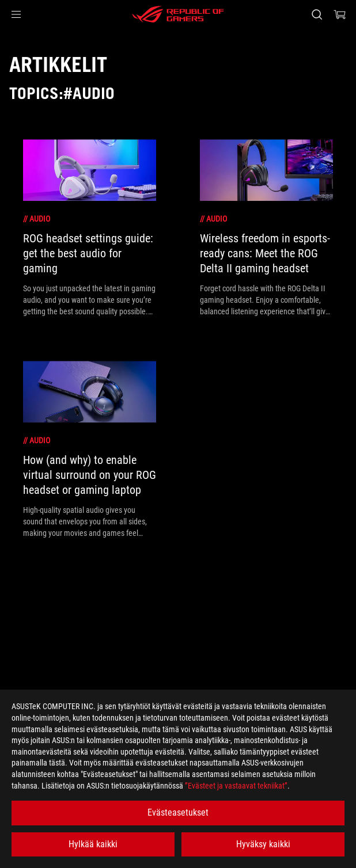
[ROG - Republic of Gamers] (178, 14)
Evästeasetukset (178, 812)
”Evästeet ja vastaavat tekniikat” (236, 786)
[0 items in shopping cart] (340, 14)
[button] (16, 14)
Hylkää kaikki (93, 844)
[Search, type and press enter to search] (317, 14)
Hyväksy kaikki (263, 844)
